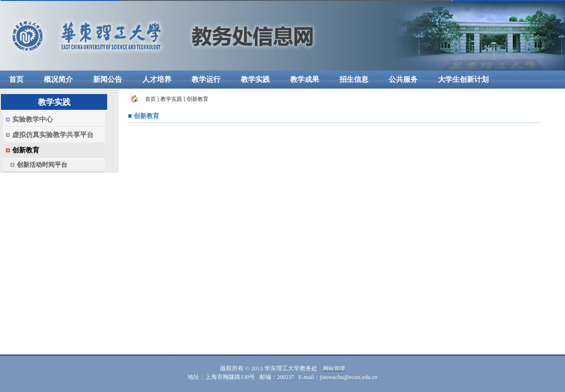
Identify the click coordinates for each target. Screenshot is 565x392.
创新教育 (198, 99)
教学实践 (171, 99)
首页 (151, 99)
